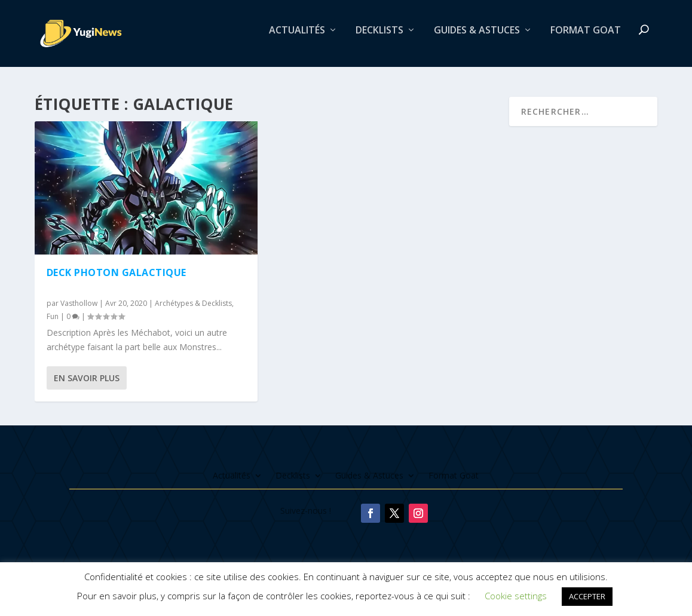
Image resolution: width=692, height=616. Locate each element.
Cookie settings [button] (516, 596)
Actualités (297, 38)
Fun (53, 318)
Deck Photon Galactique (117, 274)
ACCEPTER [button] (587, 596)
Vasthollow (79, 305)
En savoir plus (87, 379)
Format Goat (586, 38)
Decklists (379, 38)
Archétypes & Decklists (193, 305)
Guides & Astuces (477, 38)
